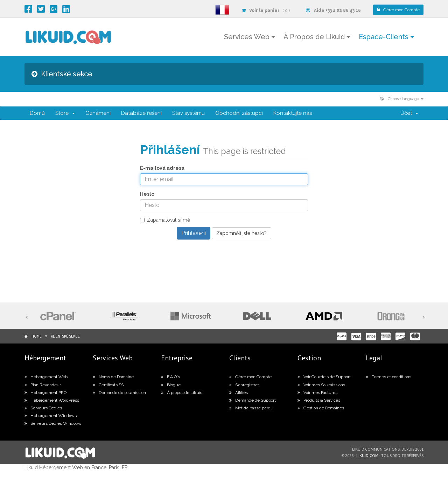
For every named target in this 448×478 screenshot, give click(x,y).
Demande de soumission (119, 393)
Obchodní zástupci (239, 113)
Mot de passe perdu (251, 408)
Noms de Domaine (113, 377)
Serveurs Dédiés (43, 408)
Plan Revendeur (43, 385)
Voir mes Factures (317, 393)
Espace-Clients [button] (386, 37)
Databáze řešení (141, 113)
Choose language (402, 99)
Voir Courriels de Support (324, 377)
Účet (409, 113)
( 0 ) (266, 11)
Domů (37, 113)
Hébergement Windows (51, 416)
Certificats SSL (109, 385)
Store (65, 113)
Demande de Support (253, 400)
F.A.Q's (170, 377)
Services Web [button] (250, 37)
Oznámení (98, 113)
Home (37, 336)
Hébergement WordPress (52, 400)
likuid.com (367, 455)
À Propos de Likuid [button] (317, 37)
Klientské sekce (65, 336)
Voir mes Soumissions (321, 385)
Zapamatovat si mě (165, 220)
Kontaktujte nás (293, 113)
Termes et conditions (388, 377)
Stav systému (188, 113)
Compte (398, 10)
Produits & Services (319, 400)
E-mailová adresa (162, 168)
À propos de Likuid (182, 393)
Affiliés (239, 393)
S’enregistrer (244, 385)
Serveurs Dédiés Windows (53, 423)
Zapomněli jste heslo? (241, 233)
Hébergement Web (46, 377)
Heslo (147, 194)
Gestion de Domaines (321, 408)
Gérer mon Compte (250, 377)
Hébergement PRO (45, 393)
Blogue (171, 385)
